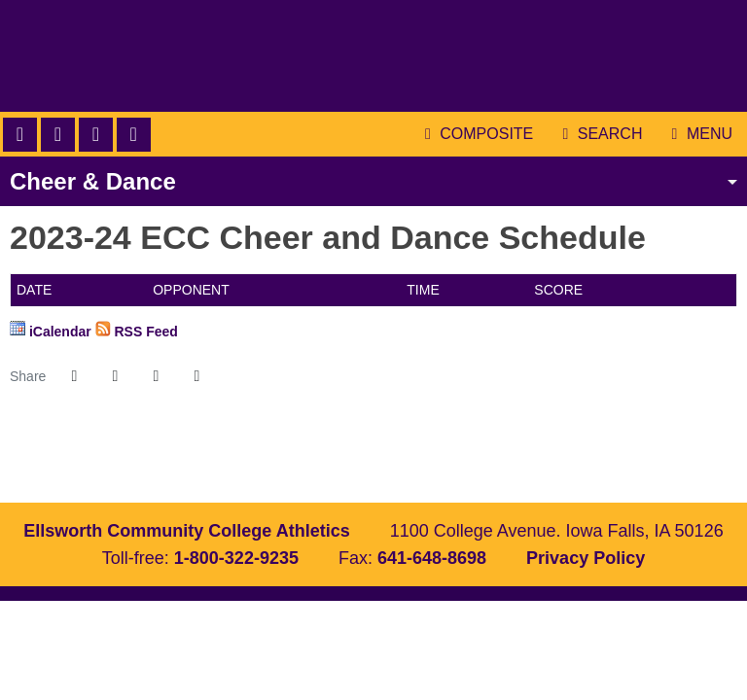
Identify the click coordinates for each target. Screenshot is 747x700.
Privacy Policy (586, 558)
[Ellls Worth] (278, 461)
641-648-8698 (432, 558)
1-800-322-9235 (236, 558)
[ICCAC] (342, 461)
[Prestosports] (469, 461)
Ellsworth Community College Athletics (373, 56)
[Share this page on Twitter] (115, 376)
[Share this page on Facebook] (74, 376)
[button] (196, 376)
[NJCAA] (405, 461)
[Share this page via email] (156, 376)
